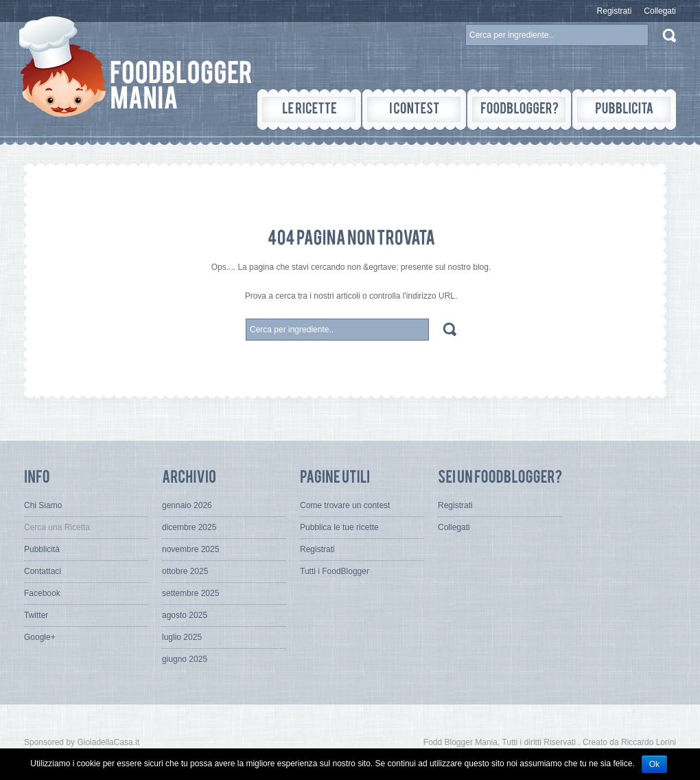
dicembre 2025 (189, 527)
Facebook (42, 593)
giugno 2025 (185, 659)
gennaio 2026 (187, 505)
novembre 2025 (190, 549)
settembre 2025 (190, 593)
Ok (654, 764)
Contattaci (43, 571)
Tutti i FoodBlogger (335, 571)
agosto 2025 (185, 615)
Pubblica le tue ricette (339, 527)
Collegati (660, 11)
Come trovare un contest (345, 505)
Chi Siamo (43, 505)
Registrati (615, 11)
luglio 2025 (182, 637)
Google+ (40, 637)
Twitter (36, 615)
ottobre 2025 (185, 571)
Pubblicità (42, 549)
